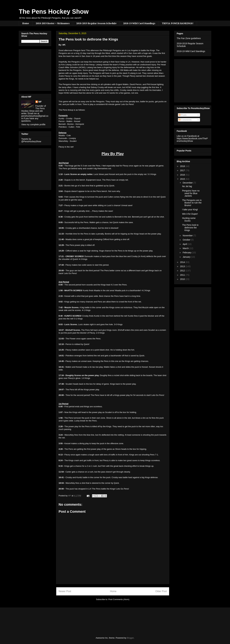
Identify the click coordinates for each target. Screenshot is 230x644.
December (188, 183)
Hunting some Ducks (189, 219)
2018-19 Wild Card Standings (139, 23)
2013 (183, 266)
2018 (183, 166)
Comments (185, 120)
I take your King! (190, 210)
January (187, 257)
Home (26, 23)
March (186, 248)
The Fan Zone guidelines (189, 38)
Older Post (161, 591)
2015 (183, 179)
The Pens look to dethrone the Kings (190, 228)
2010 (183, 279)
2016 (183, 175)
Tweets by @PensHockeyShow (31, 140)
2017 (183, 170)
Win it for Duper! (190, 214)
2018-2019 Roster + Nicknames (53, 23)
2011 (183, 275)
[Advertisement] (31, 69)
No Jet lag (187, 186)
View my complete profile (33, 124)
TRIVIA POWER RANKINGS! (178, 23)
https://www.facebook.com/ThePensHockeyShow (192, 140)
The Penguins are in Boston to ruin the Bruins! (192, 203)
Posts (183, 115)
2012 (183, 271)
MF (40, 102)
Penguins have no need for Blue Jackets (191, 193)
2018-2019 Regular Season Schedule (96, 23)
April (185, 244)
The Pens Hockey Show (54, 12)
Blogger (130, 638)
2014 (183, 262)
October (187, 240)
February (187, 253)
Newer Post (65, 591)
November (188, 236)
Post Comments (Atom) (119, 599)
